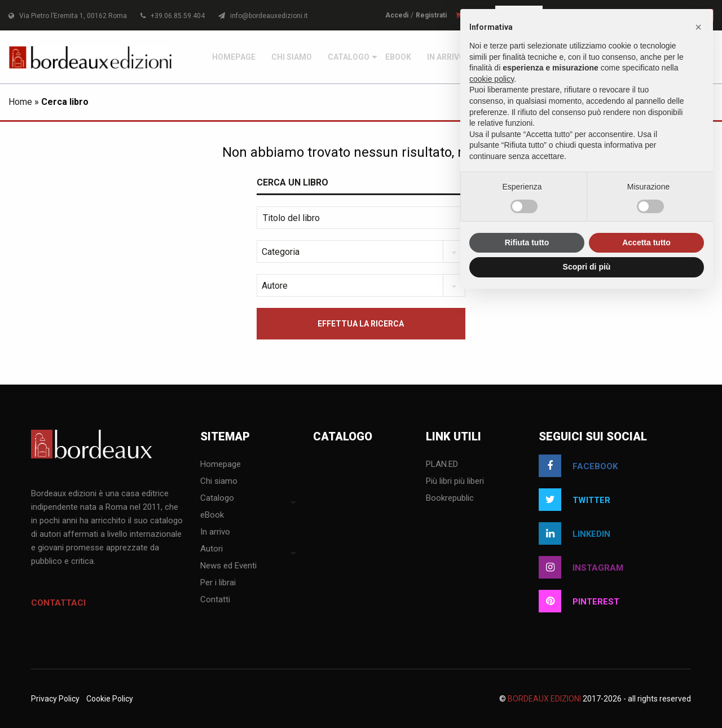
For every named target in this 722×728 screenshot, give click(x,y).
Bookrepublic (450, 498)
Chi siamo (292, 57)
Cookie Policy (110, 699)
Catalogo (349, 57)
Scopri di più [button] (587, 267)
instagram (581, 567)
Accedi (397, 15)
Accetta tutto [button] (646, 242)
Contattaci (58, 603)
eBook (398, 57)
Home (20, 102)
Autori (212, 549)
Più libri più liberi (455, 482)
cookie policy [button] (492, 79)
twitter (574, 500)
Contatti (215, 600)
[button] (698, 27)
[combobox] (361, 252)
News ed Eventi (228, 566)
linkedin (574, 533)
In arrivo (446, 57)
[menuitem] (234, 57)
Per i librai (218, 583)
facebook (578, 466)
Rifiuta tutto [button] (527, 242)
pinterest (579, 601)
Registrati (431, 15)
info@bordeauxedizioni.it (263, 16)
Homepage (234, 57)
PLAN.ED (442, 465)
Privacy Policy (55, 699)
